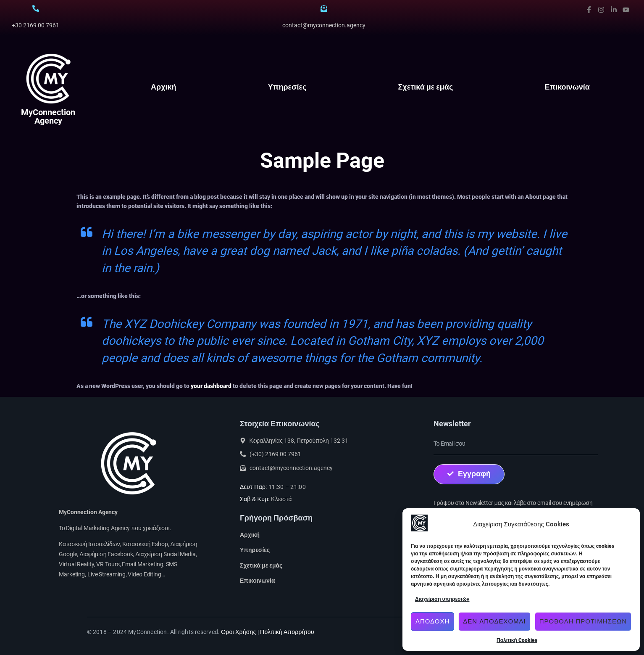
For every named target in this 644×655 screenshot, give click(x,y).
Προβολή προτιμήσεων (583, 621)
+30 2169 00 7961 (35, 25)
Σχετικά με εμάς (425, 87)
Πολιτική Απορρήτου (287, 632)
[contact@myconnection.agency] (324, 8)
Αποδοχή (432, 621)
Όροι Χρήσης (238, 632)
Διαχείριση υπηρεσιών (442, 599)
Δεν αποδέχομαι (494, 621)
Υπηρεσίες (287, 87)
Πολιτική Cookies (517, 640)
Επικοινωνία (567, 87)
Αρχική (164, 87)
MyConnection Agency (48, 116)
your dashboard (211, 386)
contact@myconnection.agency (324, 25)
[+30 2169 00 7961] (36, 8)
